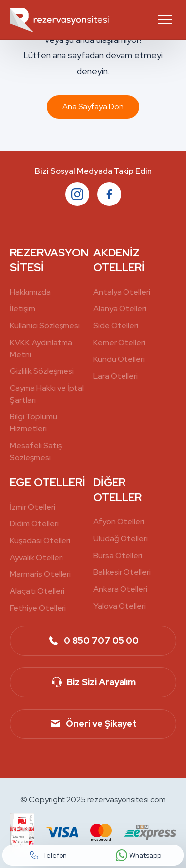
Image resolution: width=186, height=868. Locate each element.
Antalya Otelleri (122, 292)
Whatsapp (138, 855)
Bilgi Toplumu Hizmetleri (33, 423)
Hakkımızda (30, 292)
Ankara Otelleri (120, 589)
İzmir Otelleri (32, 507)
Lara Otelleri (116, 376)
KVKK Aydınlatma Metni (41, 348)
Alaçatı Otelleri (37, 591)
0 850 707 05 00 (93, 641)
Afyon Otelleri (119, 522)
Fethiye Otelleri (38, 608)
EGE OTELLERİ (48, 483)
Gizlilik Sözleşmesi (42, 371)
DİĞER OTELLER (118, 490)
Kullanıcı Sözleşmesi (45, 326)
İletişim (23, 309)
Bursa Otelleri (118, 555)
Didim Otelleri (34, 524)
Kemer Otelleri (119, 342)
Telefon (48, 855)
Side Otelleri (116, 326)
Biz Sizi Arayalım (93, 682)
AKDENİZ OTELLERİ (119, 260)
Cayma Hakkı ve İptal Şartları (47, 394)
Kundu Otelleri (119, 359)
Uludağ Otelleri (121, 538)
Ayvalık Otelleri (36, 557)
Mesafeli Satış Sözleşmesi (36, 451)
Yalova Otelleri (120, 606)
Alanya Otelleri (120, 309)
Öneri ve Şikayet (93, 724)
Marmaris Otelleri (40, 574)
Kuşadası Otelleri (40, 540)
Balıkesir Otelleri (122, 572)
